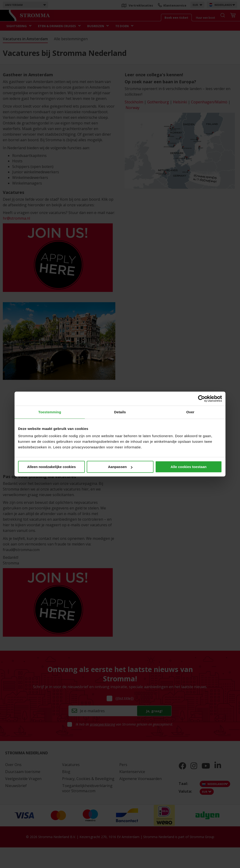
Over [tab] (190, 412)
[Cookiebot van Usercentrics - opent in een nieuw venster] (201, 399)
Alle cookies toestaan (189, 467)
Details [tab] (120, 412)
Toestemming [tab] (50, 412)
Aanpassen (120, 467)
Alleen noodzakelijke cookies (52, 467)
